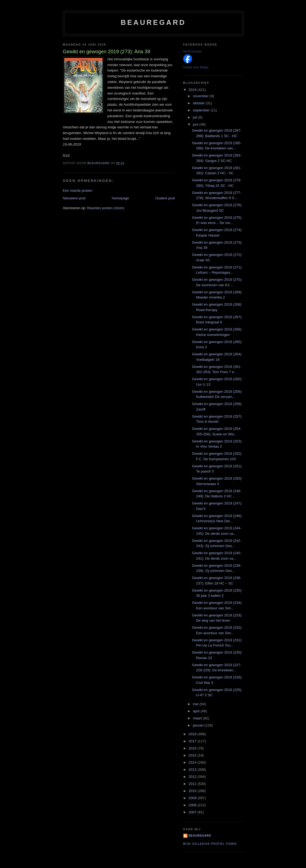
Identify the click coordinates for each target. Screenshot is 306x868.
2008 (193, 805)
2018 (193, 734)
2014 (193, 762)
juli (196, 117)
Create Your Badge (196, 67)
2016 (193, 748)
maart (198, 718)
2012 (193, 777)
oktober (199, 103)
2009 (193, 798)
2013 (193, 770)
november (201, 96)
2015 (193, 755)
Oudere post (165, 198)
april (197, 711)
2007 (193, 812)
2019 (193, 90)
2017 (193, 741)
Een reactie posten (78, 191)
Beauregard (153, 22)
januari (199, 725)
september (202, 110)
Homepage (120, 198)
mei (196, 704)
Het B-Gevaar (192, 51)
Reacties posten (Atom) (106, 208)
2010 (193, 791)
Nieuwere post (74, 198)
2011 (193, 784)
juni (196, 124)
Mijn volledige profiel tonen (210, 844)
